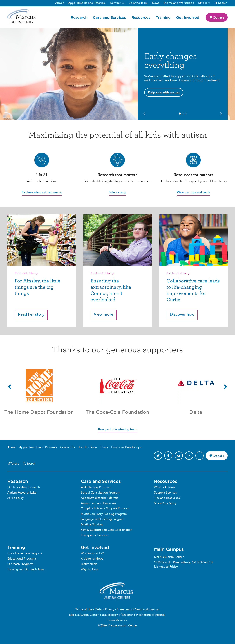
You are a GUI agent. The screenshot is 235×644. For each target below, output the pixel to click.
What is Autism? (165, 487)
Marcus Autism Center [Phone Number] (169, 557)
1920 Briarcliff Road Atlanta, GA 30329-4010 (183, 563)
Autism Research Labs (22, 493)
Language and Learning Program (102, 519)
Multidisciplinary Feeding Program (104, 514)
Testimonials (89, 564)
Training (163, 17)
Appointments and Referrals (38, 447)
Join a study (117, 192)
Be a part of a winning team (118, 429)
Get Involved (188, 17)
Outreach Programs (20, 564)
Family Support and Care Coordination (107, 530)
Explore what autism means (42, 192)
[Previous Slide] (145, 114)
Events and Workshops (126, 447)
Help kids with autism (164, 92)
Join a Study (16, 498)
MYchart (13, 464)
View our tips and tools (193, 192)
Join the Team (88, 447)
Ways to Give (89, 569)
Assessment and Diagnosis (98, 503)
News (104, 447)
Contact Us (68, 447)
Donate (219, 17)
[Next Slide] (221, 114)
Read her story (31, 315)
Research (79, 17)
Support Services (165, 493)
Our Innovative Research (24, 487)
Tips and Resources (167, 498)
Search (29, 463)
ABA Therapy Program (96, 487)
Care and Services (109, 17)
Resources (141, 17)
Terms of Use (84, 610)
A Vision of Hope (92, 559)
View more (104, 315)
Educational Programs (22, 559)
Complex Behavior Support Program (105, 509)
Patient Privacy (105, 610)
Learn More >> (117, 620)
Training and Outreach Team (26, 569)
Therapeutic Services (95, 535)
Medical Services (92, 525)
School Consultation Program (100, 493)
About (12, 447)
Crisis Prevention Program (25, 554)
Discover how (182, 315)
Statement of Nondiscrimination (138, 610)
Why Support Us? (92, 554)
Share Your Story (165, 503)
